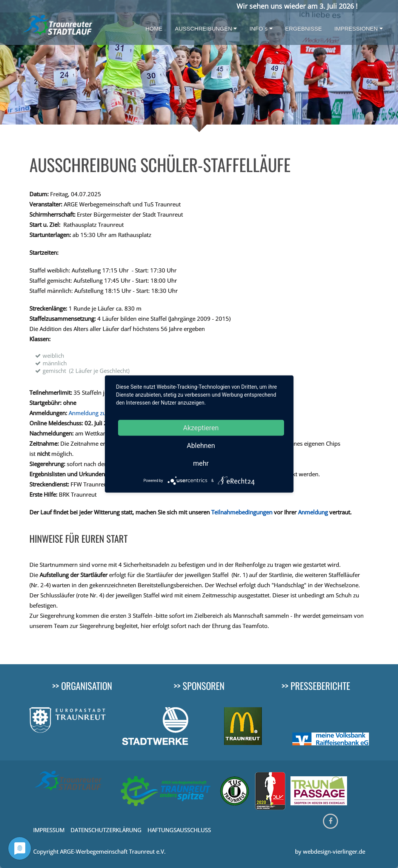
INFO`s (261, 28)
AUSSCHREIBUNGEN (206, 28)
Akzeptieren (201, 428)
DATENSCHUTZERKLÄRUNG (106, 830)
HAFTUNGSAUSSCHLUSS (179, 830)
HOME (154, 28)
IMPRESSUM (50, 830)
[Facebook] (330, 821)
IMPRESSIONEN (358, 28)
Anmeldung (313, 512)
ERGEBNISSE (304, 28)
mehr (201, 463)
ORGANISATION (87, 686)
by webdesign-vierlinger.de (330, 851)
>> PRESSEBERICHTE (316, 686)
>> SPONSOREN (199, 686)
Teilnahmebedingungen (242, 512)
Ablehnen (201, 446)
